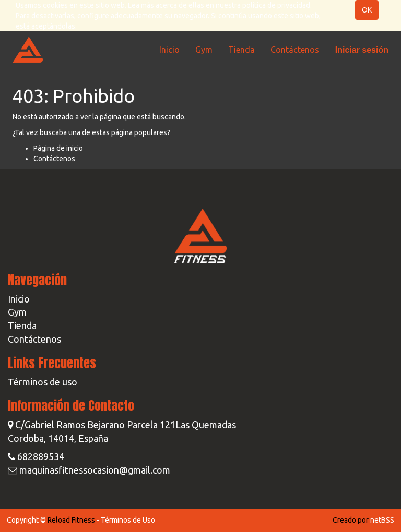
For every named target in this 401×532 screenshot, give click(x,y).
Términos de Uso (128, 520)
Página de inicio (58, 148)
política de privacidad (276, 5)
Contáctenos (54, 159)
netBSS (382, 520)
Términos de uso (43, 382)
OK (367, 10)
